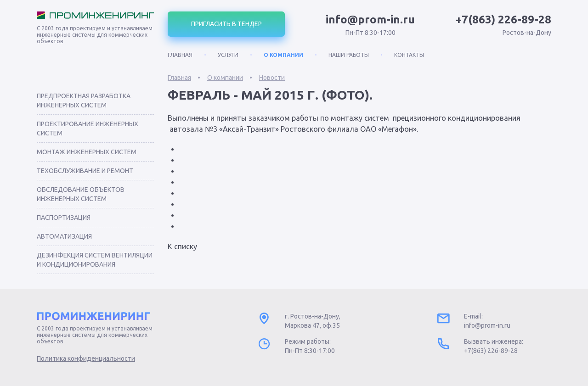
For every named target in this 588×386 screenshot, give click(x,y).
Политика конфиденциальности (86, 358)
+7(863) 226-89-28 (503, 20)
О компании (283, 55)
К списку (182, 246)
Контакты (409, 55)
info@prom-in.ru (370, 20)
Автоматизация (64, 236)
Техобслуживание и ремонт (85, 171)
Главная (180, 55)
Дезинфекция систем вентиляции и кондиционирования (95, 260)
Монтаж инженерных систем (87, 152)
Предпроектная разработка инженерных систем (84, 101)
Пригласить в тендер (226, 24)
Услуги (228, 55)
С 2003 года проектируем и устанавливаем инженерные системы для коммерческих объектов (95, 35)
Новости (272, 78)
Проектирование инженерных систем (88, 129)
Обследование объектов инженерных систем (81, 194)
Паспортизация (64, 218)
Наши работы (349, 55)
